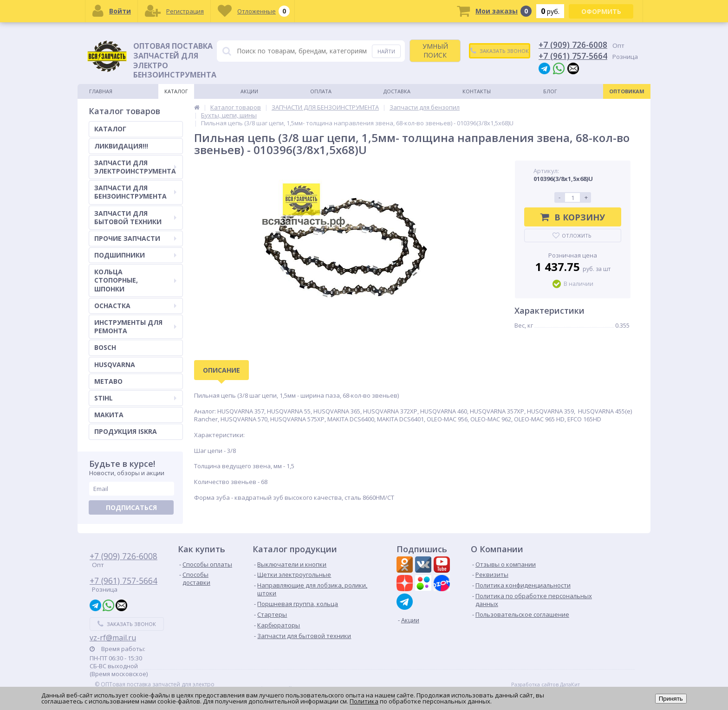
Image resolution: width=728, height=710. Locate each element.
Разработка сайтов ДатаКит (546, 684)
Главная (101, 91)
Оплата (321, 91)
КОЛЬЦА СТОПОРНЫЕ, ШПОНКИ (135, 280)
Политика (364, 701)
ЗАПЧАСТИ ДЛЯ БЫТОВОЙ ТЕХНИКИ (135, 217)
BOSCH (105, 347)
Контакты (477, 91)
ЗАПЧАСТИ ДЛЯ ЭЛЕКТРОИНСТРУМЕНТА (135, 167)
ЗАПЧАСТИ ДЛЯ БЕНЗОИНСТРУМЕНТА (135, 192)
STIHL (135, 398)
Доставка (397, 91)
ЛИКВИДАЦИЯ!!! (121, 146)
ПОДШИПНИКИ (135, 255)
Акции (249, 91)
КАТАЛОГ (110, 129)
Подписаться (131, 507)
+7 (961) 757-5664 (573, 56)
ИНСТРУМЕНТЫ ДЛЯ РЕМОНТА (135, 326)
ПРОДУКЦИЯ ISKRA (126, 431)
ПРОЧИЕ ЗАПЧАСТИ (135, 238)
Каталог (176, 91)
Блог (550, 91)
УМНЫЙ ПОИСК (435, 50)
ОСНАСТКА (135, 306)
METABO (108, 381)
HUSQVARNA (115, 365)
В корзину (573, 217)
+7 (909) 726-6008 (573, 45)
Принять (671, 699)
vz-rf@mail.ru (113, 638)
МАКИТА (109, 415)
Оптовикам (627, 91)
